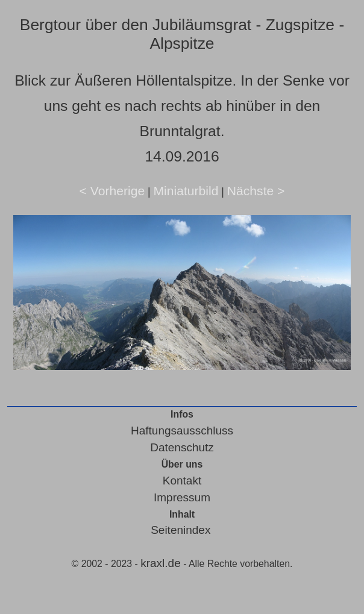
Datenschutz (182, 447)
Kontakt (182, 481)
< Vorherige (112, 191)
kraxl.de (161, 563)
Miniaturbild (186, 191)
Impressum (182, 497)
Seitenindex (180, 530)
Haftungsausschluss (182, 431)
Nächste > (256, 191)
